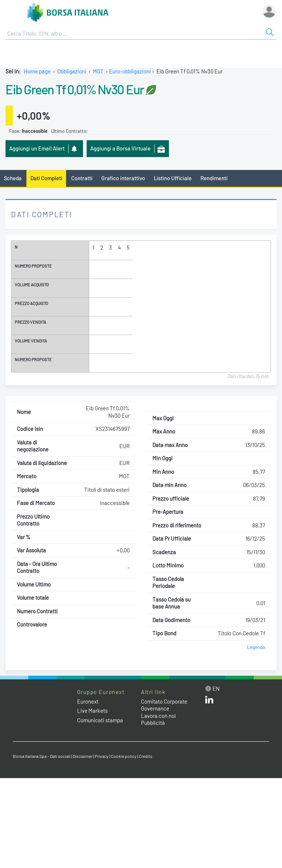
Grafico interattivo (123, 178)
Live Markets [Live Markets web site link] (92, 711)
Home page (37, 71)
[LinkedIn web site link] (209, 701)
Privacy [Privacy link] (102, 756)
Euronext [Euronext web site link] (88, 701)
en (216, 689)
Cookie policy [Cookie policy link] (124, 756)
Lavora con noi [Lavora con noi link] (158, 716)
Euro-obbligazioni (130, 71)
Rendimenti (214, 178)
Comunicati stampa (100, 720)
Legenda (256, 647)
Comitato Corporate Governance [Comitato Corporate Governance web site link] (164, 705)
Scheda (13, 178)
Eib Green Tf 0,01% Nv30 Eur (75, 89)
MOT (98, 71)
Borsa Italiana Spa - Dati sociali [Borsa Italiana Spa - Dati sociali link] (42, 756)
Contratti (82, 178)
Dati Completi (46, 178)
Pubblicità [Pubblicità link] (153, 723)
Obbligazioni (72, 71)
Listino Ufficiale (173, 178)
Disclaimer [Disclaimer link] (83, 756)
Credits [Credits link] (146, 756)
